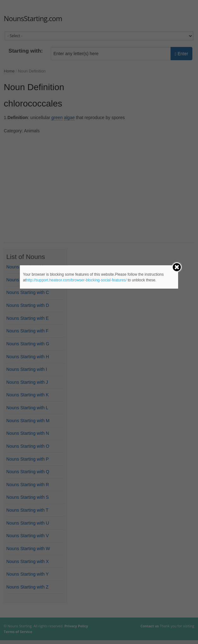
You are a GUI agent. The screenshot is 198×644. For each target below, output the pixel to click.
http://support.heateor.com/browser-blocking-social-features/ (76, 280)
